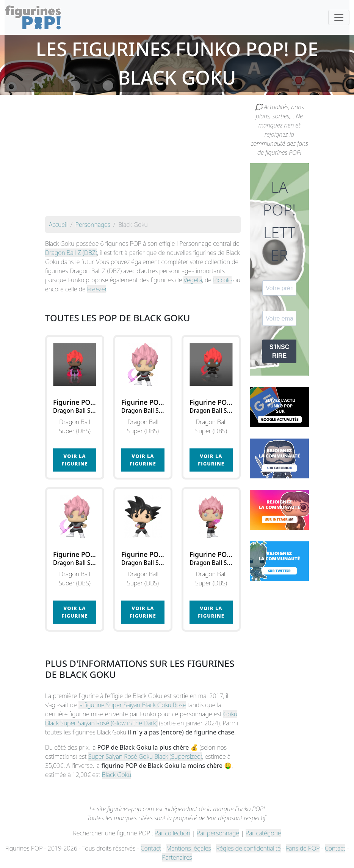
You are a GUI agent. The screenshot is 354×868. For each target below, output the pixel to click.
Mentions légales (189, 848)
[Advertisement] (143, 159)
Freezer (97, 289)
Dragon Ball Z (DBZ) (71, 253)
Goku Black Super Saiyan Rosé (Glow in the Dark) (141, 719)
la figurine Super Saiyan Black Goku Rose (132, 705)
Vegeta (193, 280)
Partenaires (177, 857)
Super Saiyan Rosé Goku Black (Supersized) (145, 756)
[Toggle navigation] (339, 17)
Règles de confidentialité (248, 848)
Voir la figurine (74, 460)
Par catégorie (263, 833)
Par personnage (218, 833)
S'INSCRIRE (280, 351)
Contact (151, 848)
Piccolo (222, 280)
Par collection (172, 833)
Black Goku (117, 775)
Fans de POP (303, 848)
